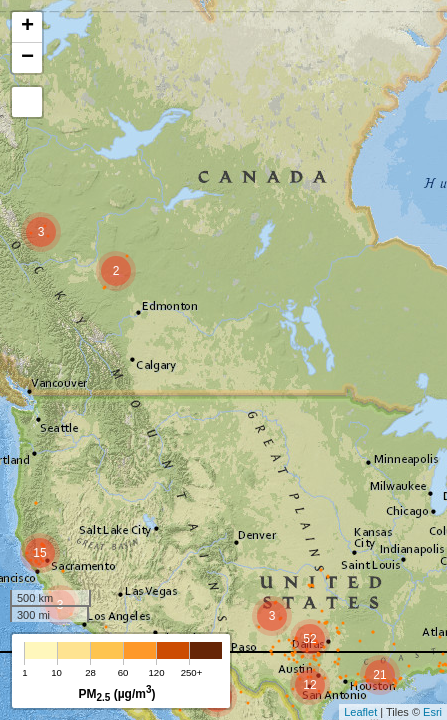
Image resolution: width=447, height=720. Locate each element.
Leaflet (360, 712)
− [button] (27, 58)
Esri (432, 712)
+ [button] (27, 27)
